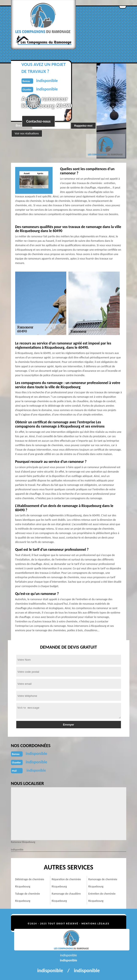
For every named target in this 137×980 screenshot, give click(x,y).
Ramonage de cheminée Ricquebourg (103, 883)
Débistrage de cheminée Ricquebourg (30, 883)
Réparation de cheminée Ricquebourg (66, 883)
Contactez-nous (39, 121)
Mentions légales (95, 924)
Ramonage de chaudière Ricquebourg (66, 897)
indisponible (37, 753)
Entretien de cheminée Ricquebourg (102, 897)
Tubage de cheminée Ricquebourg (28, 897)
